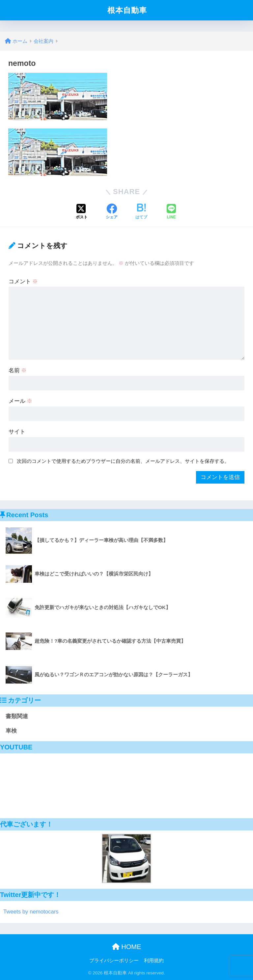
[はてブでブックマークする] (141, 212)
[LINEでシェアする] (171, 212)
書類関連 (17, 716)
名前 (18, 370)
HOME (127, 947)
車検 (11, 731)
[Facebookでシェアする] (112, 212)
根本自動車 (127, 10)
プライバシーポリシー (114, 961)
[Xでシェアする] (82, 212)
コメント (23, 281)
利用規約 (154, 961)
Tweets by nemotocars (31, 912)
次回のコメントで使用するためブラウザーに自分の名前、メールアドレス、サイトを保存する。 (123, 461)
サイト (17, 432)
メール (21, 401)
